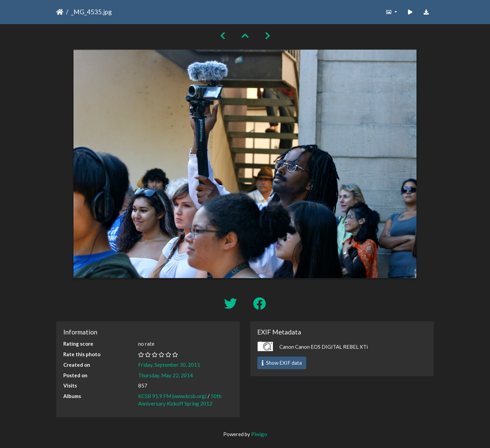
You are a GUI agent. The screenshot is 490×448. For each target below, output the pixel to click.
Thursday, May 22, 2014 (166, 375)
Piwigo (259, 434)
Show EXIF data (282, 363)
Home (60, 12)
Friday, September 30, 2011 (169, 365)
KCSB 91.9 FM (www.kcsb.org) (172, 396)
